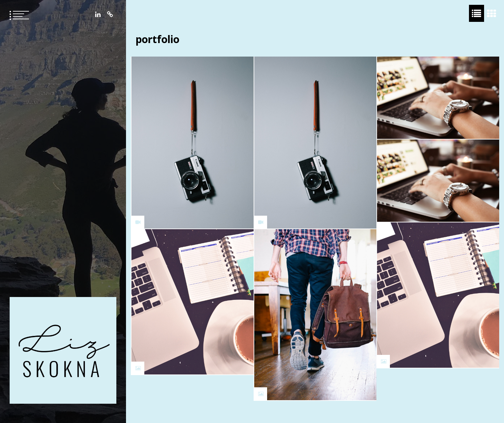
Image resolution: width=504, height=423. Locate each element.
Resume (110, 14)
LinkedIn (98, 14)
